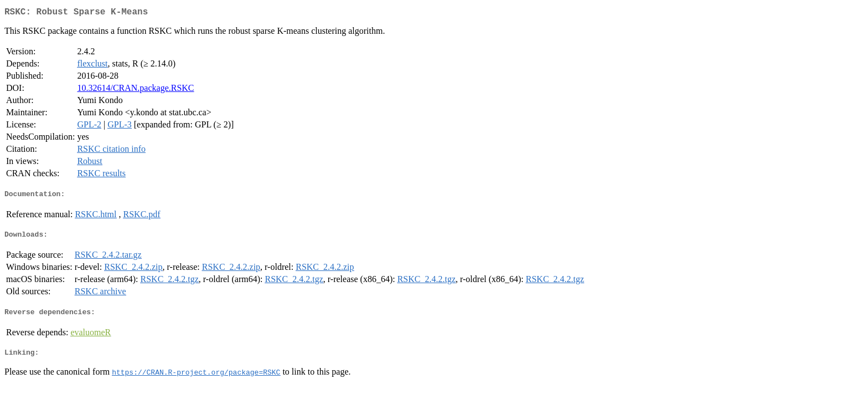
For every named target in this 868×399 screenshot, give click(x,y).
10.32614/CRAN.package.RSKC (135, 90)
